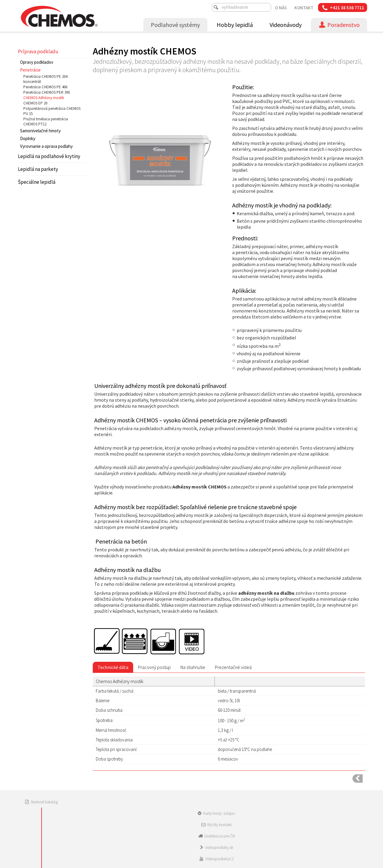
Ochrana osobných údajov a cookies (239, 819)
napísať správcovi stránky (186, 819)
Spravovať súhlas (285, 819)
